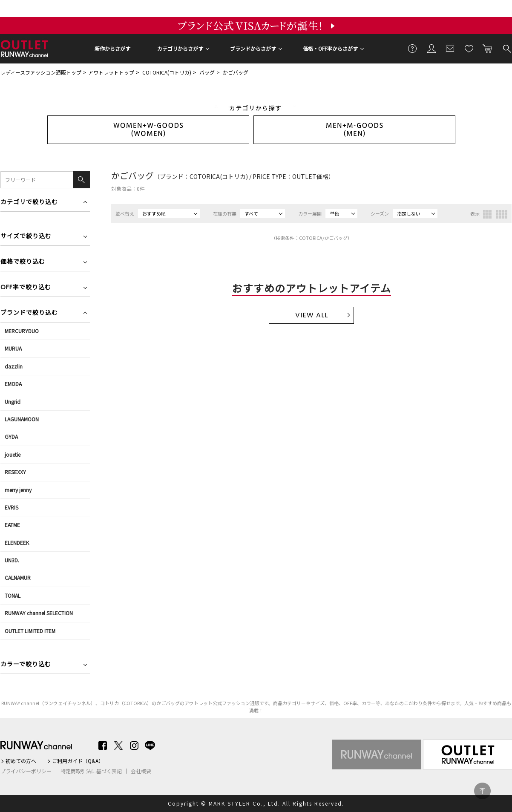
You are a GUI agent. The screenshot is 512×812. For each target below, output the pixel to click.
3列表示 (487, 214)
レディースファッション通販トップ (41, 72)
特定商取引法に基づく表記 (91, 771)
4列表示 (502, 214)
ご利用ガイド (413, 48)
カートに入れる (488, 48)
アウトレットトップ (111, 72)
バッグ (207, 72)
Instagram (134, 746)
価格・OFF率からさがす (330, 48)
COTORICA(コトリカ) (167, 72)
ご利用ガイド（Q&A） (78, 761)
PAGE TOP (482, 791)
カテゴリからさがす (180, 48)
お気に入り (469, 48)
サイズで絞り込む (26, 237)
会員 (431, 48)
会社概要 (141, 771)
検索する (506, 48)
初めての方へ (21, 761)
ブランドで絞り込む (29, 313)
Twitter (118, 746)
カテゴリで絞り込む (29, 203)
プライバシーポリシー (26, 771)
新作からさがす (112, 48)
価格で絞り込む (23, 262)
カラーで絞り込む (26, 665)
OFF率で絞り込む (26, 288)
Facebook (103, 746)
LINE (150, 746)
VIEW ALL (312, 315)
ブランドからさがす (253, 48)
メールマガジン (450, 48)
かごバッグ (236, 72)
